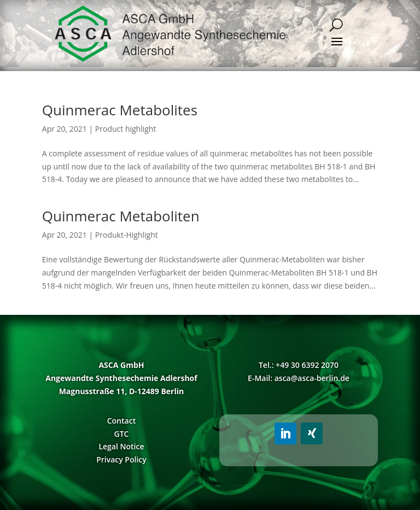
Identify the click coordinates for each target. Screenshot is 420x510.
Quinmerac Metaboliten (121, 216)
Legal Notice (121, 446)
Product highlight (126, 129)
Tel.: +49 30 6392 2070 (299, 365)
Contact (121, 421)
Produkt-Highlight (127, 235)
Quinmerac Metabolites (120, 110)
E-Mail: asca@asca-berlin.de (299, 378)
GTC (121, 434)
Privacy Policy (121, 459)
